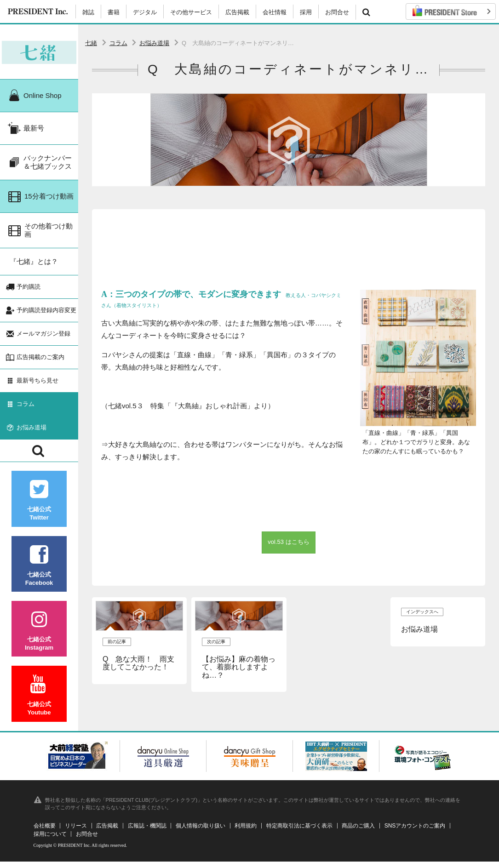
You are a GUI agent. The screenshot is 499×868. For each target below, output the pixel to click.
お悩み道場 (154, 43)
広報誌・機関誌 (147, 832)
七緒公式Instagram (39, 637)
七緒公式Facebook (39, 572)
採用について (50, 840)
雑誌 (88, 12)
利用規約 (246, 832)
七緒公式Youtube (39, 702)
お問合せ (337, 12)
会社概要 (45, 832)
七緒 (91, 43)
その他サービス (191, 12)
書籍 (114, 12)
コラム (118, 43)
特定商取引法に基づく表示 (299, 832)
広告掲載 (237, 12)
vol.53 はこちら (288, 542)
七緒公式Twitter (39, 507)
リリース (76, 832)
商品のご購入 (358, 832)
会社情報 (275, 12)
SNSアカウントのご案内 (415, 832)
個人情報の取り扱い (201, 832)
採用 (306, 12)
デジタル (145, 12)
